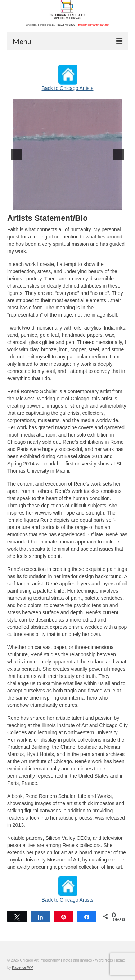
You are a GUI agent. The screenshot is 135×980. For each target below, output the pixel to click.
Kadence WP (22, 968)
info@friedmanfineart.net (94, 25)
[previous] (17, 154)
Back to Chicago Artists (68, 88)
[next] (118, 154)
